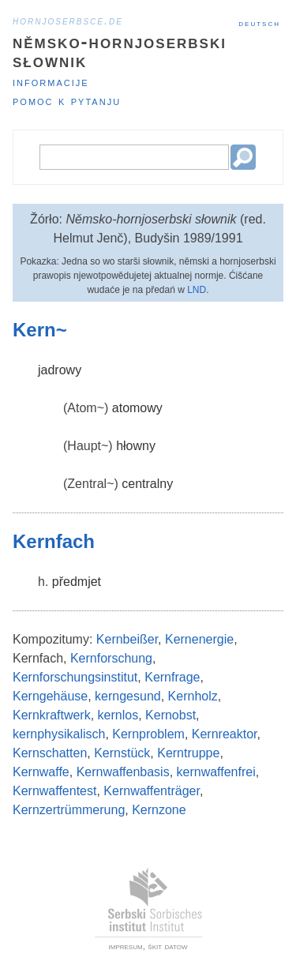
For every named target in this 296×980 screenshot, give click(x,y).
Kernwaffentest (54, 791)
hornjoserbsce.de (68, 21)
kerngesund (128, 696)
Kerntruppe (188, 753)
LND (197, 290)
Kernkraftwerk (52, 715)
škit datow (167, 946)
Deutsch (259, 23)
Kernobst (170, 715)
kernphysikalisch (59, 734)
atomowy (137, 408)
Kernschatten (50, 753)
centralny (147, 484)
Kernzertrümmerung (69, 810)
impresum (126, 946)
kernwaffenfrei (216, 772)
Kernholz (193, 696)
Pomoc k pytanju (67, 101)
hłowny (136, 446)
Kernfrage (172, 677)
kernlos (118, 715)
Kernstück (122, 753)
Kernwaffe (41, 772)
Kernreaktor (225, 734)
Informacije (51, 82)
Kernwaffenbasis (123, 772)
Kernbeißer (127, 639)
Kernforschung (111, 658)
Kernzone (159, 810)
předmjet (77, 582)
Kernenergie (199, 639)
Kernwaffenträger (152, 791)
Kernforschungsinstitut (75, 677)
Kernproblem (148, 734)
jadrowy (60, 370)
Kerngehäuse (50, 696)
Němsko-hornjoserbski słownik (120, 51)
